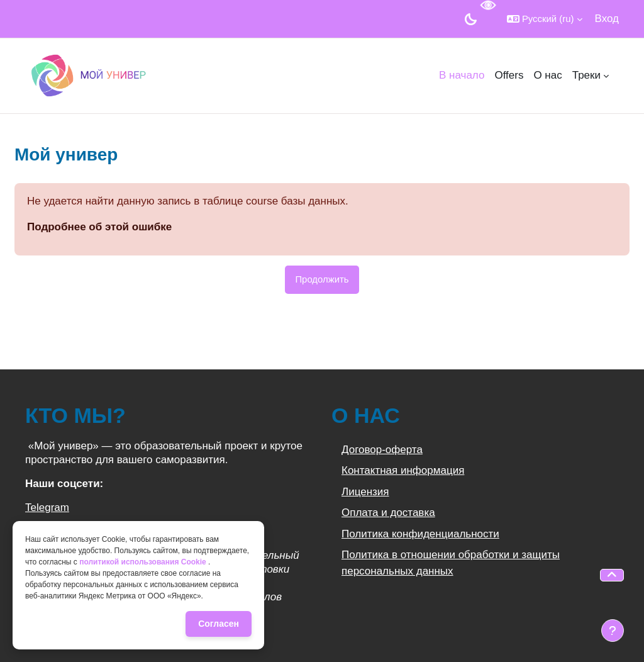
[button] (545, 19)
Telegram (47, 508)
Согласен (219, 624)
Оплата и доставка (388, 513)
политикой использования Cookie (144, 562)
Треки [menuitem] (586, 75)
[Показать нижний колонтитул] (613, 631)
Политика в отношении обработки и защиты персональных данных (451, 563)
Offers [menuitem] (509, 75)
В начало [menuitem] (462, 75)
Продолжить (322, 279)
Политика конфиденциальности (420, 534)
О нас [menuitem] (547, 75)
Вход (607, 19)
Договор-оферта (382, 450)
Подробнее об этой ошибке (99, 227)
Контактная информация (403, 470)
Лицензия (365, 492)
